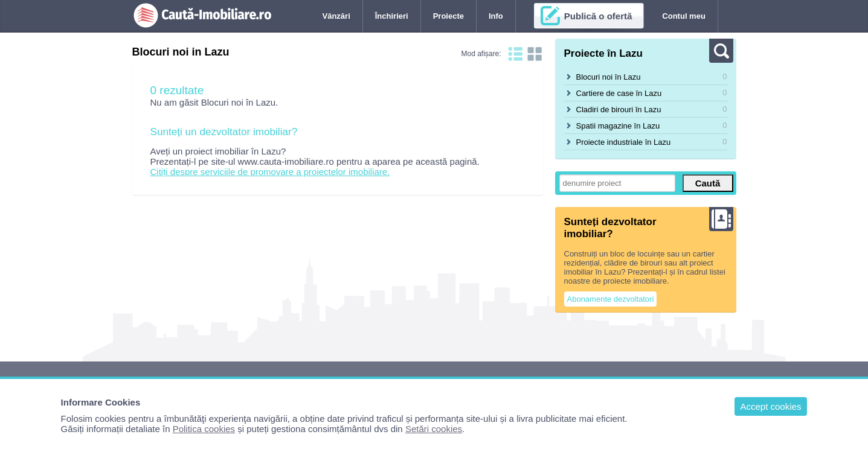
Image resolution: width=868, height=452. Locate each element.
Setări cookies (434, 429)
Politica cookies (204, 429)
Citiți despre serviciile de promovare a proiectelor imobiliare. (270, 172)
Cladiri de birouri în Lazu (619, 110)
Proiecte (448, 16)
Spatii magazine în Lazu (618, 126)
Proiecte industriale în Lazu (624, 142)
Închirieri (392, 16)
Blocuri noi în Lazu (609, 77)
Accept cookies (771, 406)
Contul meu (684, 16)
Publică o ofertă (598, 16)
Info (496, 16)
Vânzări (336, 16)
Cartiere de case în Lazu (619, 93)
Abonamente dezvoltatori (611, 299)
